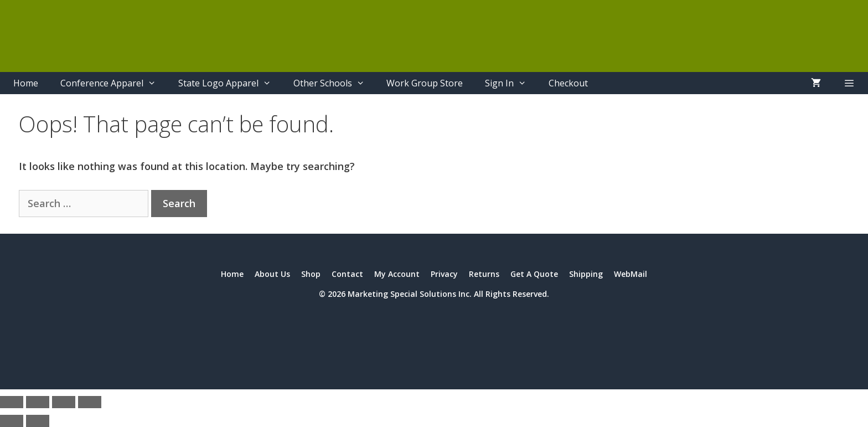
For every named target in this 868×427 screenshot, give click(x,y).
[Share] (64, 402)
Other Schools (335, 83)
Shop (311, 274)
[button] (849, 83)
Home (26, 83)
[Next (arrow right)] (38, 421)
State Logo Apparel (230, 83)
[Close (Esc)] (90, 402)
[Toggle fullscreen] (38, 402)
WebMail (631, 274)
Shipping (586, 274)
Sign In (511, 83)
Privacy (444, 274)
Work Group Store (425, 83)
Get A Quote (534, 274)
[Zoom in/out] (12, 402)
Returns (484, 274)
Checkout (568, 83)
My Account (397, 274)
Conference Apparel (114, 83)
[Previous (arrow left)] (12, 421)
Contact (347, 274)
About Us (272, 274)
